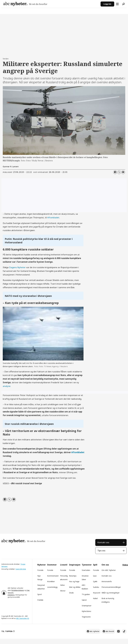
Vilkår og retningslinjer (111, 593)
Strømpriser (87, 606)
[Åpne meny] (117, 4)
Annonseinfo (107, 581)
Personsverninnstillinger (111, 587)
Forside (40, 570)
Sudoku (96, 587)
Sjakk (95, 581)
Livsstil (64, 565)
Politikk (40, 600)
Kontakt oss (103, 542)
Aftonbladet (53, 217)
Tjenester (87, 565)
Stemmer (52, 565)
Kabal (95, 598)
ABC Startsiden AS (23, 618)
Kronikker (51, 581)
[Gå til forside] (25, 4)
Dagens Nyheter (17, 267)
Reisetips (73, 576)
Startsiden (86, 570)
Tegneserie (86, 617)
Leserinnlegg (52, 587)
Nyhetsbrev (86, 611)
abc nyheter (95, 631)
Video (125, 565)
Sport (40, 594)
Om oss (105, 565)
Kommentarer (53, 576)
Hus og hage (74, 581)
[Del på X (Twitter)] (119, 172)
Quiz (95, 576)
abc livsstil (110, 631)
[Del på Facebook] (115, 172)
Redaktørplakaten (18, 590)
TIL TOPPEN (7, 631)
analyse (7, 386)
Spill (95, 565)
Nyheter (42, 565)
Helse (62, 585)
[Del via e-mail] (123, 172)
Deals (71, 593)
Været (84, 600)
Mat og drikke (75, 587)
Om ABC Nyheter (109, 570)
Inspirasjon (75, 565)
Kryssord (97, 593)
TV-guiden (86, 594)
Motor (63, 591)
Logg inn (107, 4)
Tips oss (101, 551)
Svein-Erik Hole (21, 569)
